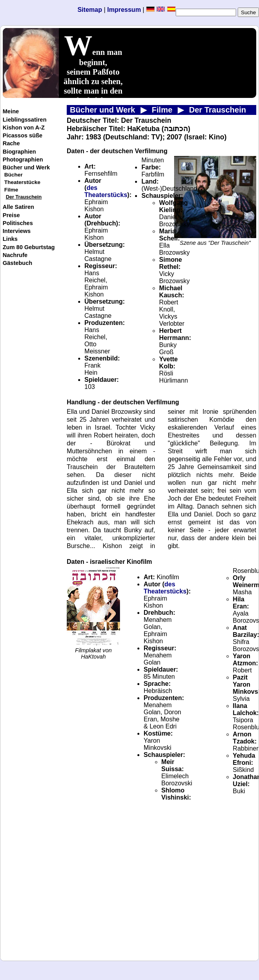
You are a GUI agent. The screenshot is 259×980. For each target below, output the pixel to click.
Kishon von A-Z (24, 128)
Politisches (18, 223)
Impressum (125, 10)
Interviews (17, 231)
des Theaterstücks (106, 191)
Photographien (23, 160)
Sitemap (90, 10)
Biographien (19, 152)
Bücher (13, 175)
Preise (11, 215)
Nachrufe (15, 255)
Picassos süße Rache (23, 139)
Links (10, 239)
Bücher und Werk (26, 167)
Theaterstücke (22, 182)
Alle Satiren (19, 207)
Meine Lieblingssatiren (25, 115)
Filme (11, 190)
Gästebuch (18, 263)
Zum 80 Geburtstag (29, 247)
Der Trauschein (24, 197)
